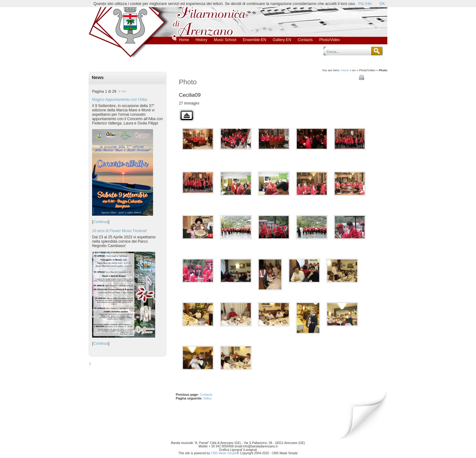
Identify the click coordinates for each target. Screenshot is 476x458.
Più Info (365, 4)
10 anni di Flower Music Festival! (119, 231)
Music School (225, 40)
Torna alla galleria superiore (187, 115)
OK (382, 4)
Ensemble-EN (255, 40)
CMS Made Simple (224, 453)
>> (124, 91)
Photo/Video (329, 40)
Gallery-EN (282, 40)
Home (184, 40)
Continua (101, 222)
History (201, 40)
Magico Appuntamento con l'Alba (120, 100)
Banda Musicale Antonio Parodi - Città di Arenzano (122, 12)
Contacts (305, 40)
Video (207, 398)
